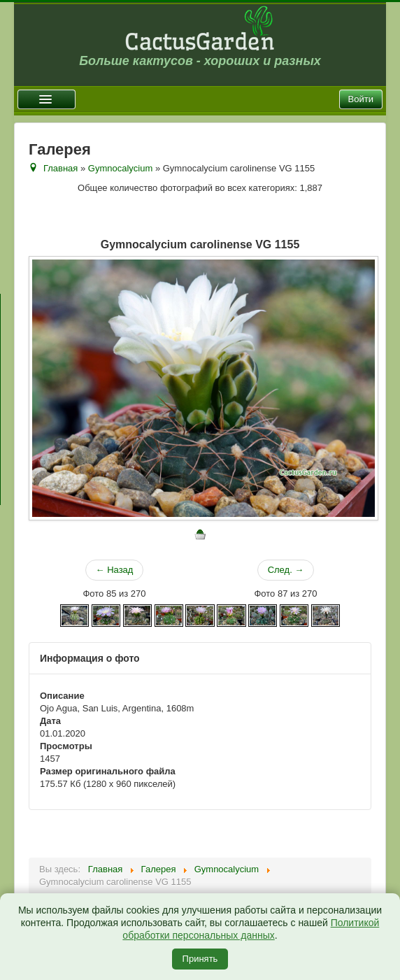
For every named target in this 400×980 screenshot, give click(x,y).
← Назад (115, 570)
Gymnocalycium (120, 168)
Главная (60, 168)
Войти (361, 99)
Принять (200, 959)
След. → (286, 570)
